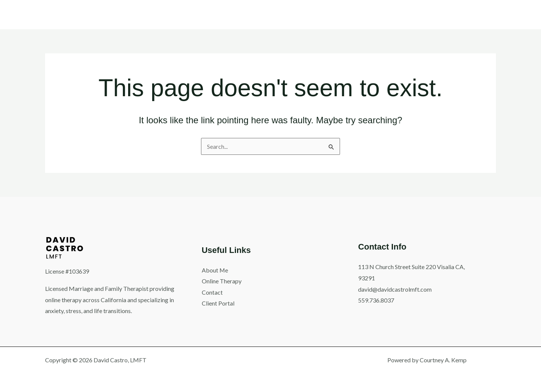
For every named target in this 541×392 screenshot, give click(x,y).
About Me (215, 270)
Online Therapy (222, 281)
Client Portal (218, 303)
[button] (76, 16)
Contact (212, 292)
